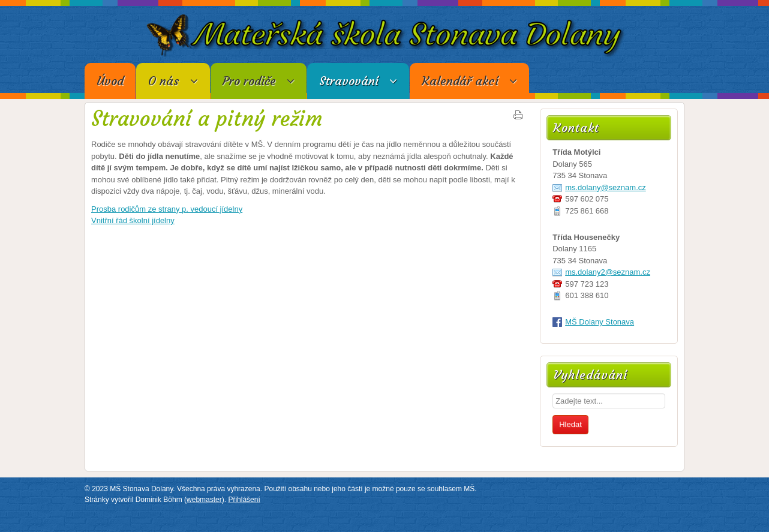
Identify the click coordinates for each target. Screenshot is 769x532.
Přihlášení (244, 500)
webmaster (204, 500)
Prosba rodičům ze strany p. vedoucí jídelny (167, 209)
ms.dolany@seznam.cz (606, 187)
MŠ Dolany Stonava (600, 322)
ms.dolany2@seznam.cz (608, 272)
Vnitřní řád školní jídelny (133, 220)
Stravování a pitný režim (207, 119)
